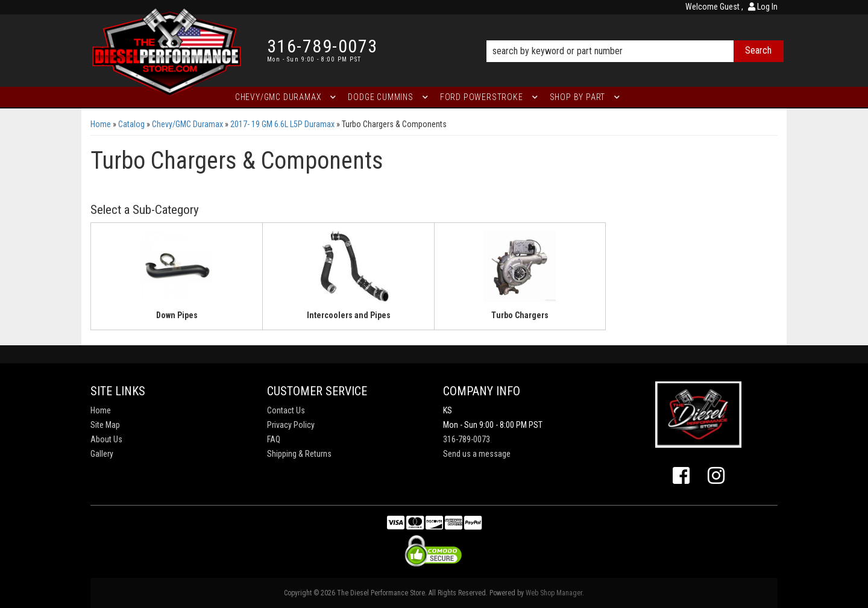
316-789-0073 (467, 439)
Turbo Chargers (520, 315)
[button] (635, 34)
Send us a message (477, 454)
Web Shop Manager (554, 593)
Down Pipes (177, 315)
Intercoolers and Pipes (349, 315)
